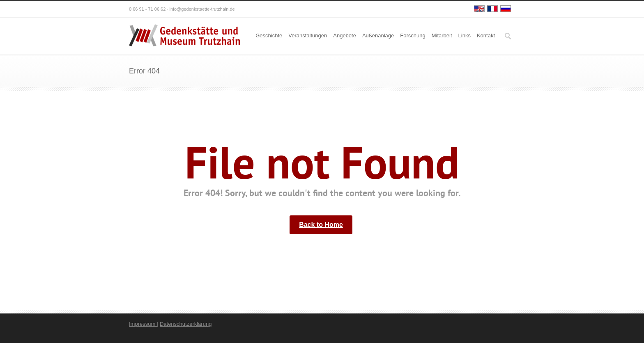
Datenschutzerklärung (186, 324)
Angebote (345, 35)
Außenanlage (378, 35)
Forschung (413, 35)
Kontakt (486, 35)
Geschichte (269, 35)
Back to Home (321, 225)
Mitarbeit (442, 35)
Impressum (143, 324)
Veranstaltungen (308, 35)
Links (465, 35)
